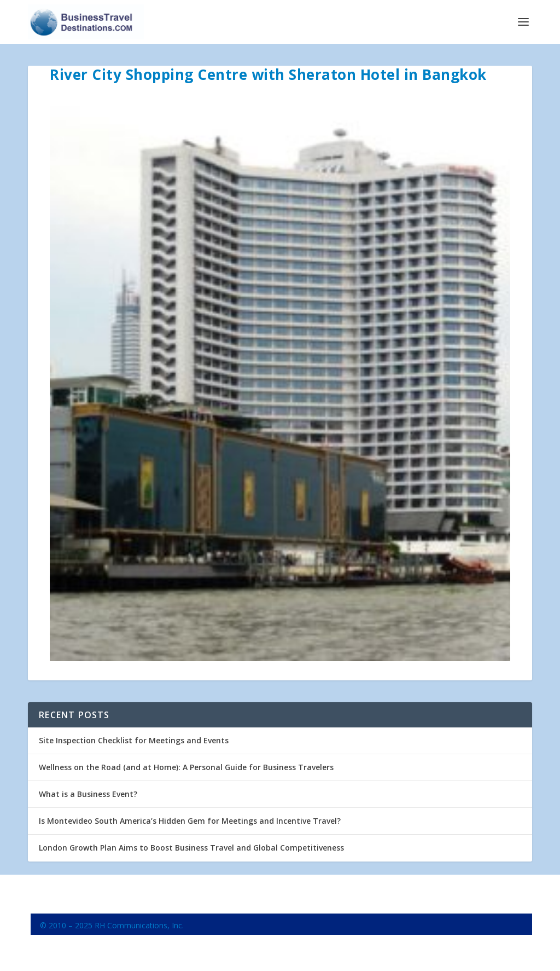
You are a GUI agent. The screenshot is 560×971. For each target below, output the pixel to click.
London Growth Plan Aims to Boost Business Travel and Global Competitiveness (191, 848)
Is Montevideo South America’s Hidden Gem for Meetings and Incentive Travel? (190, 821)
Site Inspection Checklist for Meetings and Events (134, 740)
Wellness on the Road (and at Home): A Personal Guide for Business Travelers (186, 767)
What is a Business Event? (88, 794)
